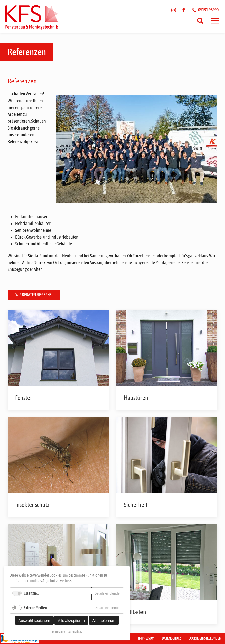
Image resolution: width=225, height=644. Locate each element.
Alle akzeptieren (71, 620)
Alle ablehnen (104, 620)
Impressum (146, 638)
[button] (215, 21)
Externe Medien (35, 608)
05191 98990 (206, 10)
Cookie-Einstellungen (205, 638)
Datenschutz (172, 638)
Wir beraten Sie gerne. (34, 295)
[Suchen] (200, 21)
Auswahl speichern (34, 620)
